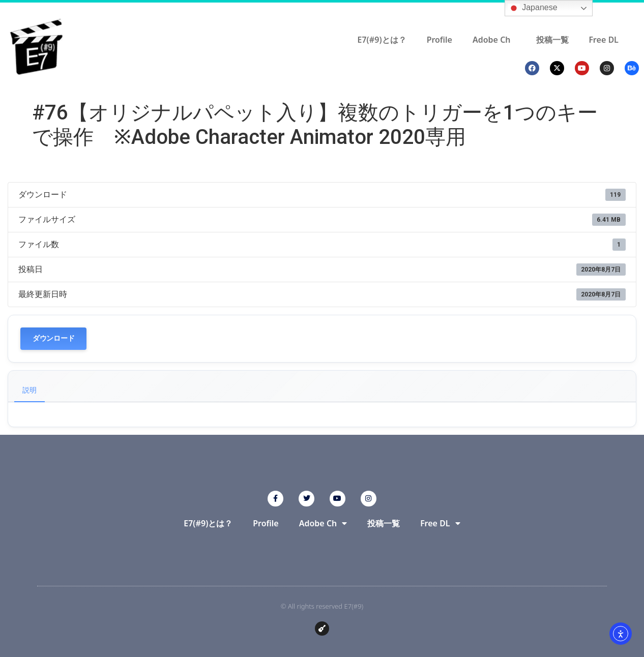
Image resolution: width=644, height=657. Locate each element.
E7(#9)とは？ (382, 40)
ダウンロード (53, 338)
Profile (440, 40)
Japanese (533, 8)
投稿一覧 (552, 40)
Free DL (606, 40)
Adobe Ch (494, 40)
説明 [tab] (30, 390)
